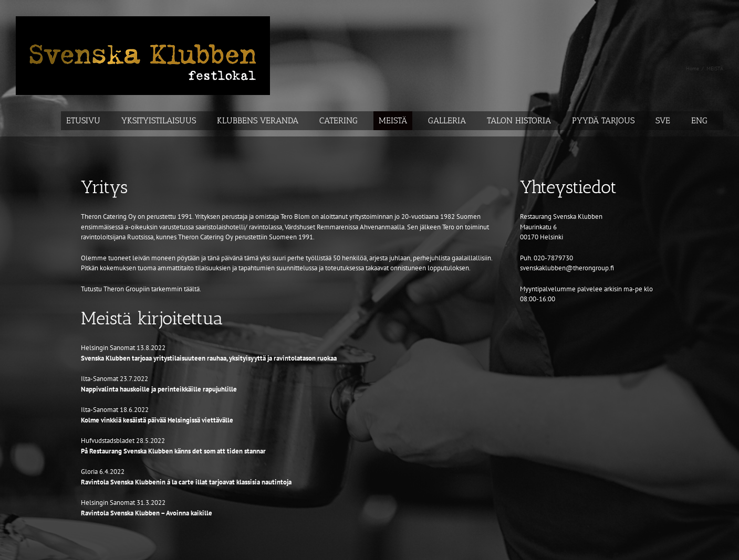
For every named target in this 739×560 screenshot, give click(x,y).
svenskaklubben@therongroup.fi (567, 268)
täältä (192, 289)
